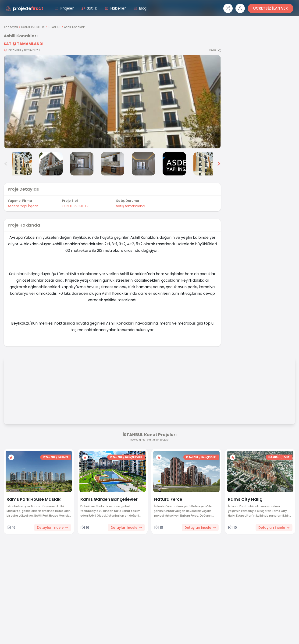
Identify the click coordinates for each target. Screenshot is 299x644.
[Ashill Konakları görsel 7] (174, 164)
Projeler (64, 8)
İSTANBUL (54, 27)
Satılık (89, 8)
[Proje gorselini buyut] (112, 102)
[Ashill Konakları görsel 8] (205, 164)
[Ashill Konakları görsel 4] (82, 164)
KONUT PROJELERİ (33, 27)
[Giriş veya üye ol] (240, 8)
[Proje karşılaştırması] (228, 8)
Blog (140, 8)
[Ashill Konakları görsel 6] (143, 164)
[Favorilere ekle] (11, 457)
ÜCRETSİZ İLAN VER (271, 8)
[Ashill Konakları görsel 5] (113, 164)
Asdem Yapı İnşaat (23, 206)
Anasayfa (11, 27)
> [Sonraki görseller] (219, 164)
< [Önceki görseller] (6, 164)
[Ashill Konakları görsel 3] (51, 164)
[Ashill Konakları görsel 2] (20, 164)
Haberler (115, 8)
